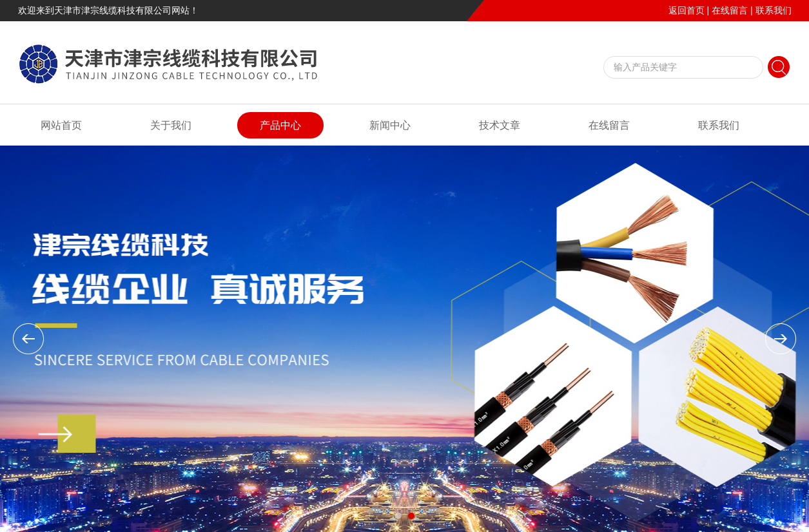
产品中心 (280, 125)
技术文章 (500, 125)
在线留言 (730, 10)
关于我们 (171, 125)
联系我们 (774, 10)
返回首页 (687, 10)
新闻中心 (390, 125)
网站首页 (61, 125)
